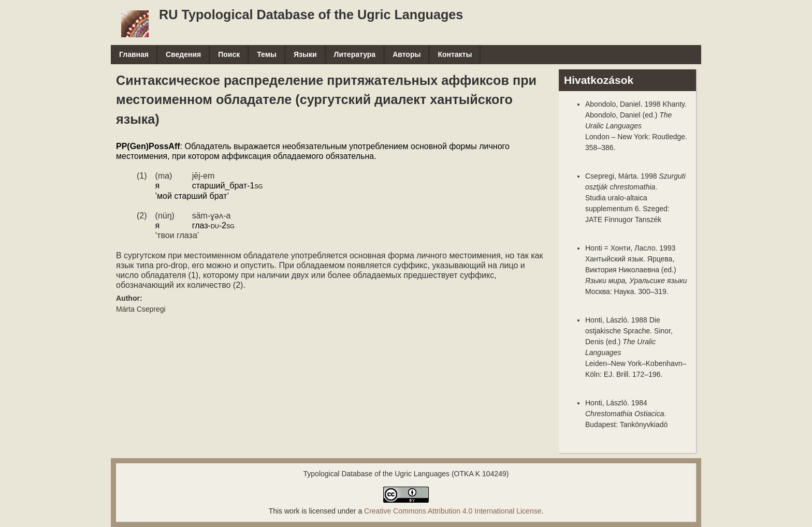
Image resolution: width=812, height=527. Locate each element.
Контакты (455, 54)
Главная (134, 54)
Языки (305, 54)
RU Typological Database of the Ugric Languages (311, 14)
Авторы (407, 54)
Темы (267, 54)
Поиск (229, 54)
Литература (355, 54)
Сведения (183, 54)
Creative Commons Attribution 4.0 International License (453, 511)
